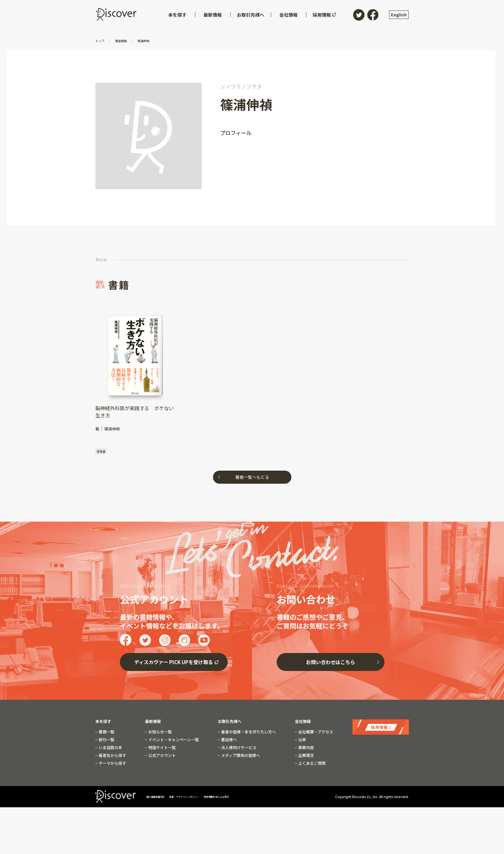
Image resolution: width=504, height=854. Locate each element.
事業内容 (306, 749)
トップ (102, 40)
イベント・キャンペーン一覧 (173, 741)
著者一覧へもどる (252, 478)
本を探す (103, 723)
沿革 (302, 741)
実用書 (102, 452)
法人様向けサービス (238, 749)
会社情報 (303, 723)
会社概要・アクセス (315, 733)
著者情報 (126, 40)
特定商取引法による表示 (247, 798)
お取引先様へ (230, 723)
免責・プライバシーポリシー (201, 798)
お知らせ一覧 (160, 733)
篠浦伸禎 (153, 40)
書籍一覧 (106, 733)
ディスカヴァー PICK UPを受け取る (174, 663)
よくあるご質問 (311, 764)
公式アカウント (162, 757)
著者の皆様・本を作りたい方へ (248, 733)
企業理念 (306, 757)
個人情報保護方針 (160, 798)
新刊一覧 (106, 741)
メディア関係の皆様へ (240, 757)
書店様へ (228, 741)
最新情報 (153, 723)
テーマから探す (112, 764)
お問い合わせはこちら (331, 663)
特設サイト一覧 (162, 749)
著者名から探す (112, 757)
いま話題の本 (110, 749)
